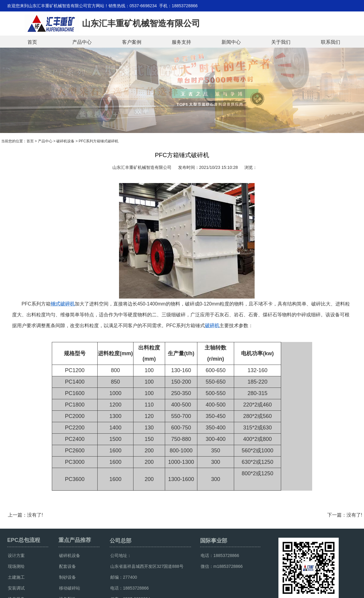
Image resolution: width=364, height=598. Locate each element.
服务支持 (181, 42)
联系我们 (331, 42)
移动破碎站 (70, 588)
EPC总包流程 (24, 540)
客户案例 (132, 42)
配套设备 (67, 566)
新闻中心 (231, 42)
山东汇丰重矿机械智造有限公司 (142, 167)
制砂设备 (67, 577)
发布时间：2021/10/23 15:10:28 (208, 167)
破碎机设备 (65, 141)
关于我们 (281, 42)
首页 (32, 42)
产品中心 (82, 42)
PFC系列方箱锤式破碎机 (99, 141)
